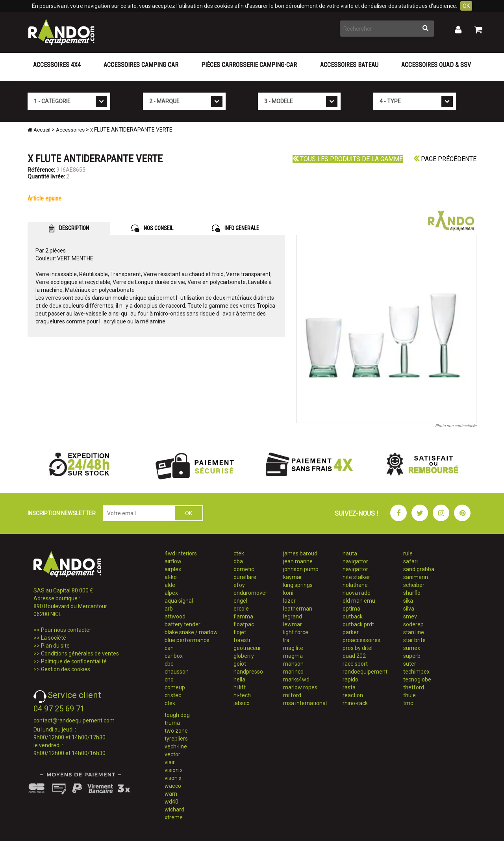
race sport (355, 664)
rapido (350, 679)
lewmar (293, 624)
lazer (289, 601)
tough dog (177, 715)
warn (171, 794)
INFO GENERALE (235, 228)
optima (351, 609)
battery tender (183, 624)
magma (293, 656)
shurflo (412, 593)
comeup (175, 687)
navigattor (355, 561)
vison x (173, 778)
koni (288, 593)
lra (286, 640)
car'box (174, 656)
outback (353, 616)
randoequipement (365, 672)
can (169, 648)
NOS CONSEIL (152, 228)
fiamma (243, 616)
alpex (171, 593)
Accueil (39, 130)
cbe (169, 664)
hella (239, 679)
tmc (408, 703)
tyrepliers (176, 739)
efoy (239, 585)
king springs (298, 585)
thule (409, 695)
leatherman (298, 609)
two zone (176, 731)
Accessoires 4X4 (57, 65)
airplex (173, 569)
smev (410, 616)
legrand (293, 616)
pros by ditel (358, 648)
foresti (242, 640)
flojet (240, 632)
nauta (350, 553)
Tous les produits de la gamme (348, 159)
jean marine (298, 561)
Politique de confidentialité (74, 661)
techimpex (416, 672)
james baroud (300, 553)
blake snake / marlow (191, 632)
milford (292, 695)
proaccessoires (361, 640)
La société (54, 638)
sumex (412, 648)
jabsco (242, 703)
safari (410, 561)
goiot (240, 664)
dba (238, 561)
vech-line (176, 746)
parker (351, 632)
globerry (244, 656)
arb (169, 609)
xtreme (174, 817)
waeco (173, 786)
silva (409, 609)
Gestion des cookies (66, 669)
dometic (244, 569)
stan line (414, 632)
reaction (353, 695)
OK (466, 6)
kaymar (293, 577)
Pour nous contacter (66, 630)
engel (240, 601)
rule (408, 553)
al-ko (171, 577)
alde (170, 585)
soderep (413, 624)
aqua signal (179, 601)
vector (172, 754)
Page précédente (445, 159)
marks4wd (296, 679)
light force (296, 632)
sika (408, 601)
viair (170, 762)
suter (410, 664)
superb (412, 656)
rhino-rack (355, 703)
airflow (173, 561)
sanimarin (416, 577)
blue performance (187, 640)
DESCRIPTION (69, 228)
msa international (305, 703)
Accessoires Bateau (349, 65)
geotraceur (247, 648)
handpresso (248, 672)
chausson (177, 672)
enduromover (250, 593)
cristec (173, 695)
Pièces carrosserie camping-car (249, 65)
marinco (293, 672)
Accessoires (70, 130)
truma (172, 723)
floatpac (244, 624)
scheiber (414, 585)
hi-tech (242, 695)
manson (293, 664)
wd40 (171, 802)
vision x (174, 770)
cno (169, 679)
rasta (349, 687)
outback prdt (358, 624)
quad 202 (354, 656)
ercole (241, 609)
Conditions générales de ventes (80, 653)
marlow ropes (300, 687)
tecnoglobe (417, 679)
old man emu (359, 601)
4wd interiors (181, 553)
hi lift (240, 687)
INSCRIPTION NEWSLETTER (62, 513)
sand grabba (419, 569)
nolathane (355, 585)
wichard (174, 809)
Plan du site (55, 646)
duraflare (245, 577)
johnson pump (301, 569)
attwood (175, 616)
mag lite (293, 648)
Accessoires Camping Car (141, 65)
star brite (414, 640)
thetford (414, 687)
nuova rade (357, 593)
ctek (170, 703)
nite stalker (356, 577)
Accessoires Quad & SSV (436, 65)
